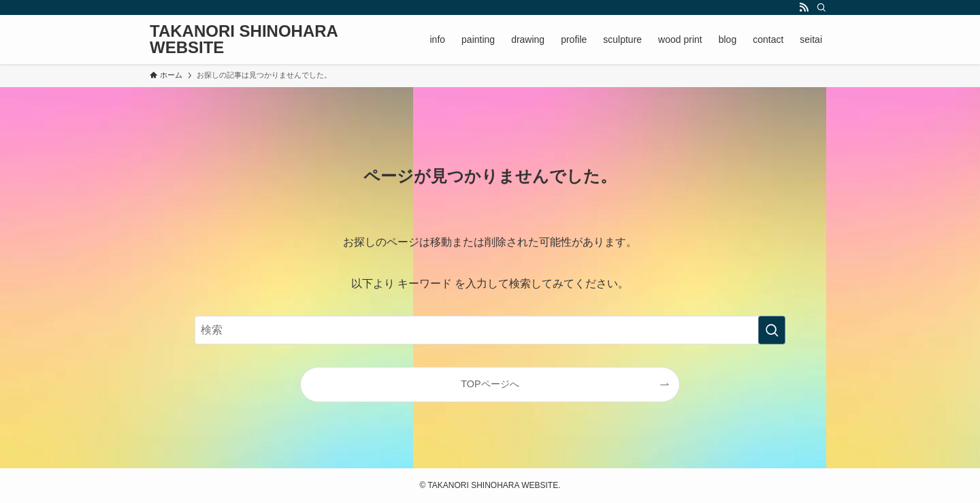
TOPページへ (490, 384)
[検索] (821, 7)
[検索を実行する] (772, 330)
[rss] (804, 7)
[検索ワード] (490, 330)
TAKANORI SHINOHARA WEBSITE (244, 39)
